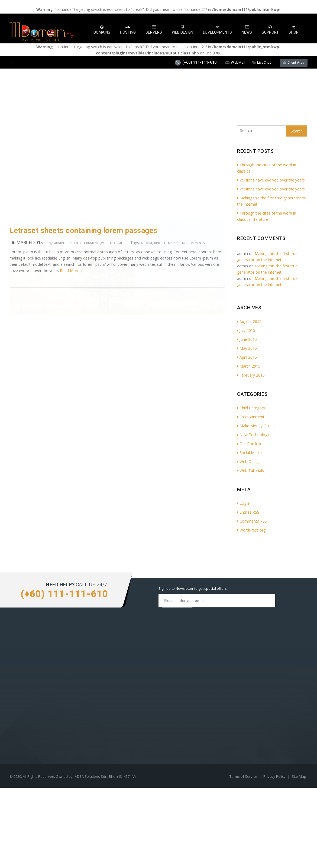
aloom (146, 243)
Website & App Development (112, 658)
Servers (154, 30)
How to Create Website (107, 712)
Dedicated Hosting (26, 646)
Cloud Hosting (22, 652)
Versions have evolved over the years (271, 180)
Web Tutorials (113, 243)
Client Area (294, 62)
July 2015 (246, 330)
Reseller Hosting (24, 665)
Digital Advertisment (105, 683)
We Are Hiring (176, 681)
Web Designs (250, 461)
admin (59, 243)
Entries (248, 512)
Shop (294, 30)
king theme (163, 243)
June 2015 (247, 339)
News (247, 30)
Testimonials (176, 688)
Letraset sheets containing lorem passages (83, 231)
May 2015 (247, 348)
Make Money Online (256, 426)
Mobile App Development (109, 652)
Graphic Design (100, 664)
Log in (244, 503)
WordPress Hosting (26, 658)
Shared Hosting (23, 677)
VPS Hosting (20, 671)
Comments (252, 521)
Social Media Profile (104, 677)
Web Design (182, 30)
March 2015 (249, 366)
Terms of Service (244, 776)
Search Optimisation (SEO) (110, 670)
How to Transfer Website (109, 718)
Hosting (128, 30)
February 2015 (251, 375)
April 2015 (247, 357)
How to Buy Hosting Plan (109, 724)
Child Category (251, 408)
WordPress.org (251, 530)
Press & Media (177, 675)
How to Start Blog (103, 731)
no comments (193, 243)
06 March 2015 (27, 242)
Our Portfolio (250, 444)
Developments (217, 30)
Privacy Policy (275, 776)
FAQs (169, 669)
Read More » (71, 271)
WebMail (235, 62)
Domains (102, 30)
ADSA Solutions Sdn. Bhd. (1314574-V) (105, 776)
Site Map (299, 776)
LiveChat (261, 62)
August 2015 (249, 321)
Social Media (249, 453)
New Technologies (255, 435)
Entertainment (86, 243)
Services (172, 663)
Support (270, 30)
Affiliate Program (179, 694)
